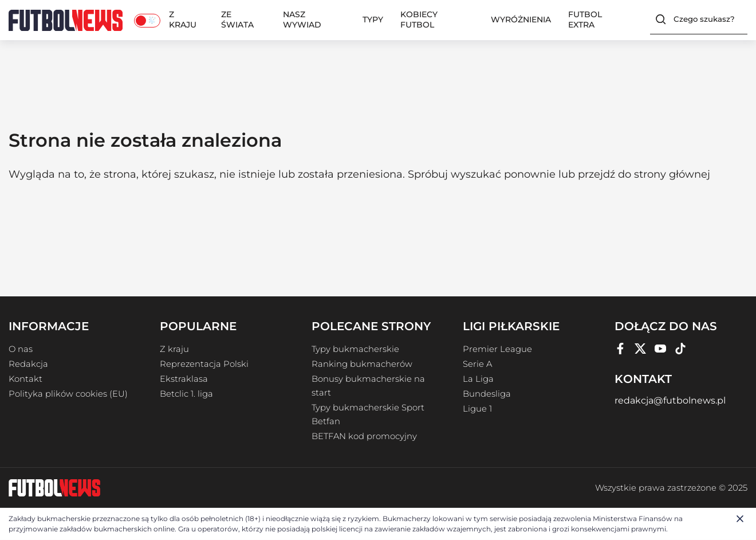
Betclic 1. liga (186, 394)
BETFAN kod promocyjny (364, 436)
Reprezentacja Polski (204, 364)
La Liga (478, 379)
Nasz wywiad (302, 19)
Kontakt (25, 379)
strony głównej (672, 174)
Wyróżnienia (521, 19)
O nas (21, 349)
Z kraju (183, 19)
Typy (373, 19)
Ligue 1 (477, 409)
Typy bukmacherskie (355, 349)
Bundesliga (487, 394)
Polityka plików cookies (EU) (68, 394)
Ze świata (237, 19)
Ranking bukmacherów (362, 364)
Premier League (497, 349)
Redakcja (28, 364)
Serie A (477, 364)
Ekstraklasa (184, 379)
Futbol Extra (585, 19)
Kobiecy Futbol (419, 19)
